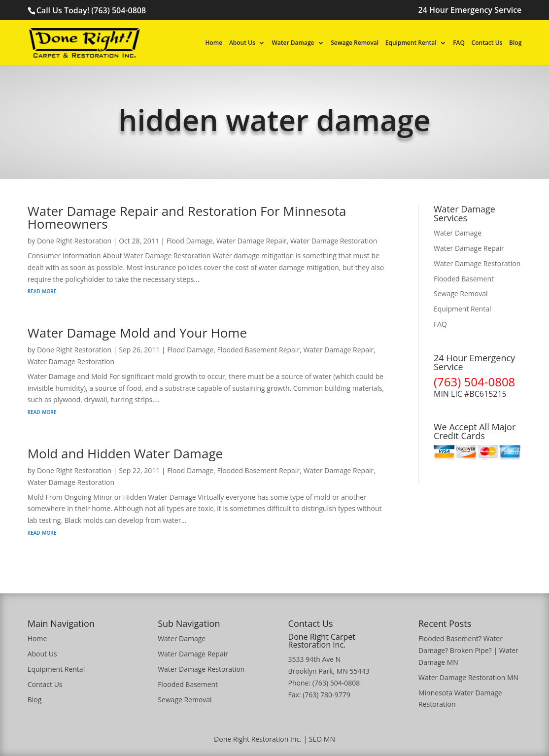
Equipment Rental (411, 43)
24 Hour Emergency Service (470, 11)
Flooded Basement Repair (258, 350)
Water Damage (293, 43)
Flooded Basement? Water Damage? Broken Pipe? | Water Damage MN (468, 650)
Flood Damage (190, 241)
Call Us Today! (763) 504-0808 (91, 10)
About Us (242, 43)
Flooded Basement (464, 279)
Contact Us (487, 43)
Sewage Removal (355, 43)
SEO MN (322, 739)
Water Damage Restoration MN (468, 677)
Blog (515, 43)
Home (214, 43)
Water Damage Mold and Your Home (137, 333)
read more (42, 291)
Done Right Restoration (74, 241)
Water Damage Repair (252, 241)
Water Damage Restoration (334, 241)
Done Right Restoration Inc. (258, 739)
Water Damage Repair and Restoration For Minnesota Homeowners (187, 217)
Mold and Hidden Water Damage (125, 453)
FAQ (459, 43)
